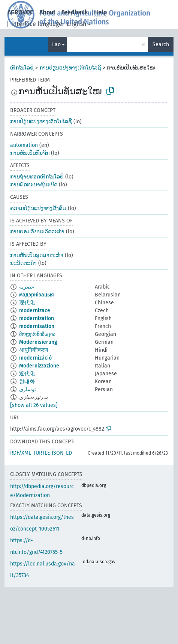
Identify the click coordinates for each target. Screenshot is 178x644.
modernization (37, 318)
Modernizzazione (39, 366)
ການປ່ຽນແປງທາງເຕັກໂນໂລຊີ (70, 68)
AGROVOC (20, 12)
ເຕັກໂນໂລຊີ (22, 68)
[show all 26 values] (34, 405)
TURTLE (41, 453)
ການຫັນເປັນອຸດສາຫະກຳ (37, 255)
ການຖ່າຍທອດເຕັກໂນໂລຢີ (37, 177)
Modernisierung (38, 342)
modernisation (37, 326)
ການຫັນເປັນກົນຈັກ (30, 153)
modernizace (35, 311)
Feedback (75, 12)
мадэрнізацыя (37, 295)
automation (24, 145)
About (47, 12)
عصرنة (27, 287)
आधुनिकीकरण (34, 350)
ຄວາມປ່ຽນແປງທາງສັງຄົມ (38, 208)
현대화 (27, 382)
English (76, 24)
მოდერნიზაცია (37, 334)
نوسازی (28, 389)
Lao (56, 45)
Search (161, 45)
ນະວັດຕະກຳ (23, 263)
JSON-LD (62, 453)
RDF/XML (21, 453)
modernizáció (35, 358)
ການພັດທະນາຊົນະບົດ (34, 185)
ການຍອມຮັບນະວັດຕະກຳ (37, 232)
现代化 (27, 303)
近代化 (27, 374)
